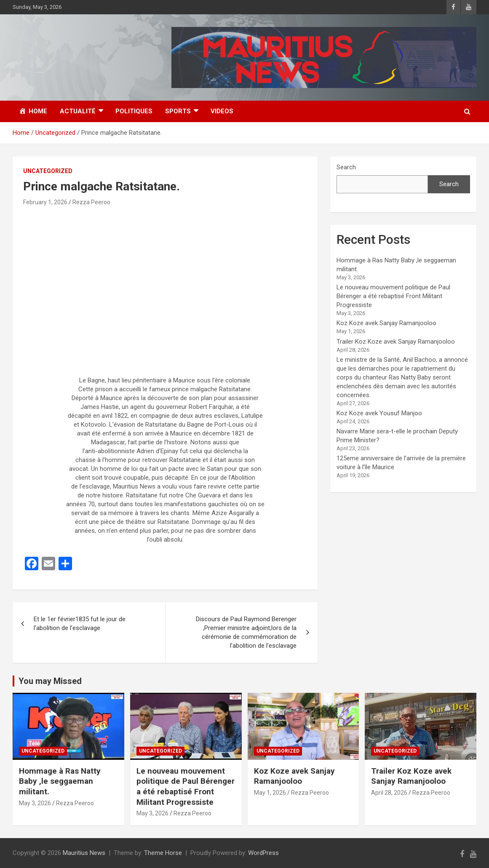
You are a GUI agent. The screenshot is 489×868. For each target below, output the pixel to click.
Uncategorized (48, 171)
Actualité (78, 111)
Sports (178, 111)
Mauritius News (84, 853)
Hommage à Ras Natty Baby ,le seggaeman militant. (60, 781)
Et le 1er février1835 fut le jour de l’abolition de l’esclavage (80, 624)
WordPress (263, 853)
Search (346, 167)
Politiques (134, 111)
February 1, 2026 (45, 202)
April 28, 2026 (389, 793)
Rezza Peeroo (91, 202)
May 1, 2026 (270, 793)
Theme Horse (163, 853)
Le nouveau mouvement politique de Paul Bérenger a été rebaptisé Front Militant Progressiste (393, 296)
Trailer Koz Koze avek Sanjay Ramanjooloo (396, 342)
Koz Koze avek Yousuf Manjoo (379, 413)
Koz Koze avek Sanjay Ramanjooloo (386, 323)
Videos (222, 111)
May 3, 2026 (35, 803)
